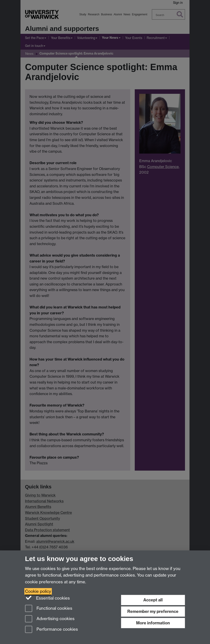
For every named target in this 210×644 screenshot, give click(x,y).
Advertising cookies (50, 619)
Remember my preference (153, 611)
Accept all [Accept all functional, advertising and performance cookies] (153, 600)
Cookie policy (38, 591)
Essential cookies (47, 598)
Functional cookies (49, 609)
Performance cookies (51, 630)
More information (153, 623)
